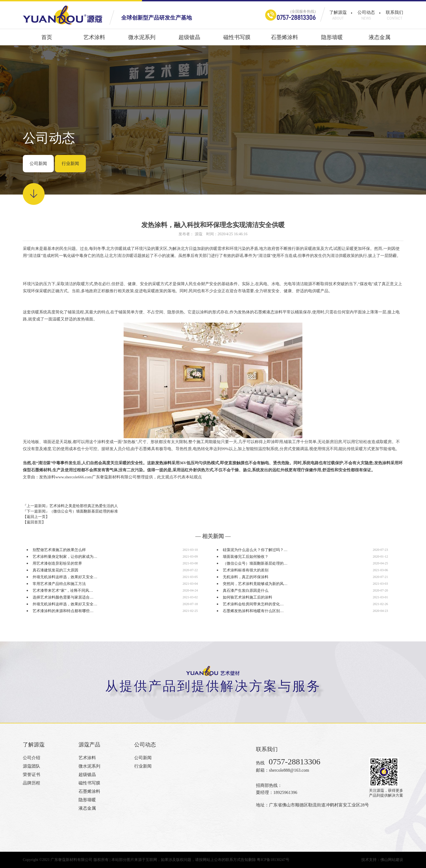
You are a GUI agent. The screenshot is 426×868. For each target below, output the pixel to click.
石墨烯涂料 (284, 40)
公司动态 (366, 15)
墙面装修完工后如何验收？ (246, 557)
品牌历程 (32, 783)
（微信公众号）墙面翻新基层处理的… (255, 563)
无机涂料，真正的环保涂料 (246, 577)
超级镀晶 (189, 40)
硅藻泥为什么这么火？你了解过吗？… (255, 550)
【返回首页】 (34, 522)
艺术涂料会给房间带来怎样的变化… (253, 604)
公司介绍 (32, 758)
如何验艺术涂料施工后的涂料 (248, 597)
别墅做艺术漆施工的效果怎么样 (59, 550)
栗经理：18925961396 (277, 792)
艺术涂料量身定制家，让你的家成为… (65, 557)
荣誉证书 (32, 775)
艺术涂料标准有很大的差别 (246, 570)
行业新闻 (70, 163)
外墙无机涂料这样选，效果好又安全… (65, 577)
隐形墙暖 (332, 40)
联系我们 (394, 15)
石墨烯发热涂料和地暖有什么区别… (253, 611)
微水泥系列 (142, 40)
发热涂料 (163, 463)
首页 (47, 40)
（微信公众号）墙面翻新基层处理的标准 (84, 511)
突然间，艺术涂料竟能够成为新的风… (255, 584)
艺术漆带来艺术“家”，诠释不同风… (63, 591)
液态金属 (380, 40)
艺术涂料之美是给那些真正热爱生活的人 (84, 506)
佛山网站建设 (392, 860)
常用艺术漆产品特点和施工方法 (59, 584)
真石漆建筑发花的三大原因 (55, 570)
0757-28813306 (296, 18)
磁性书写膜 (237, 40)
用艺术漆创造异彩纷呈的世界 (57, 563)
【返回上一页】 (36, 517)
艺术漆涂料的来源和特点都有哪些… (63, 611)
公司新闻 (38, 163)
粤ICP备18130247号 (273, 860)
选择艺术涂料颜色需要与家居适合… (63, 597)
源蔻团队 (32, 766)
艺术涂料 (94, 40)
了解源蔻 (338, 15)
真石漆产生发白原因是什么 (246, 591)
